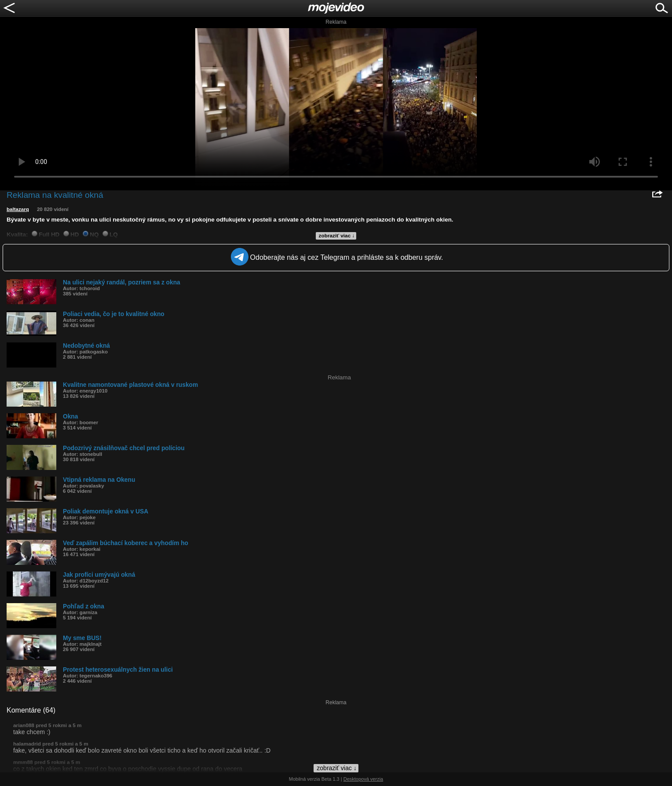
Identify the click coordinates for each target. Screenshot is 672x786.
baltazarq (18, 209)
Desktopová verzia (363, 779)
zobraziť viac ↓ (337, 236)
